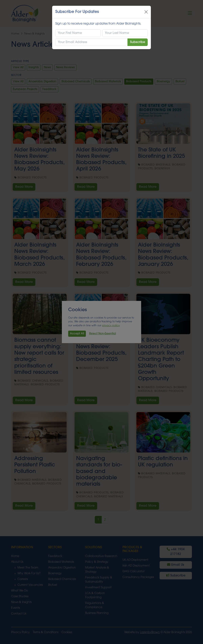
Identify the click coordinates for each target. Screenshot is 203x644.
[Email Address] (91, 42)
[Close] (146, 12)
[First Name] (78, 33)
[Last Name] (125, 33)
